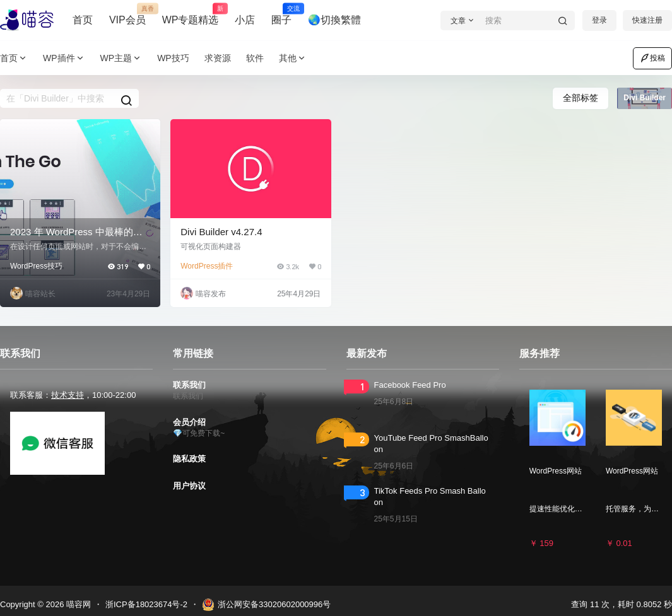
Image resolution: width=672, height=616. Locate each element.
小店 (245, 20)
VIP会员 (127, 15)
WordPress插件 (207, 266)
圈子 (281, 15)
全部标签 (581, 98)
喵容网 (77, 604)
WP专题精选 (191, 15)
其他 (293, 58)
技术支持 (68, 395)
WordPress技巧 (36, 266)
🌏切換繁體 (334, 20)
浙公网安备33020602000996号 (266, 605)
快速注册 (647, 20)
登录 (599, 20)
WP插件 (64, 58)
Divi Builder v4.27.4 (221, 232)
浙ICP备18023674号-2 (146, 604)
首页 (83, 20)
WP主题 (121, 58)
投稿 (652, 58)
